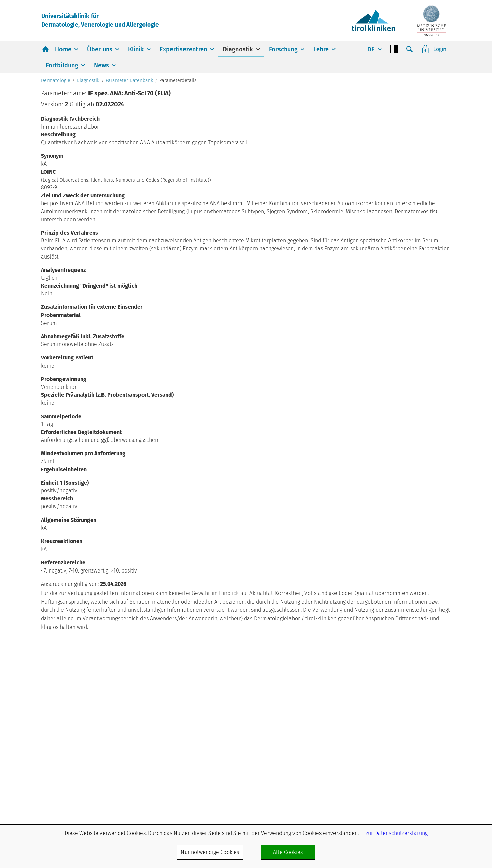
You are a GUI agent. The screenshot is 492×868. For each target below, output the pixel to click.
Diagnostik (238, 50)
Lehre (321, 50)
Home (63, 50)
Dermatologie (56, 184)
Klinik (136, 50)
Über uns (100, 50)
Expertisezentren (183, 50)
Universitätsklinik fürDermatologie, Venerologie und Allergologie (102, 21)
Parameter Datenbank (129, 184)
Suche (409, 50)
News (101, 66)
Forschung (283, 50)
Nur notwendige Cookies (210, 852)
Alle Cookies (288, 852)
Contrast (394, 50)
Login (440, 49)
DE (371, 50)
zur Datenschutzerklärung (397, 833)
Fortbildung (62, 66)
